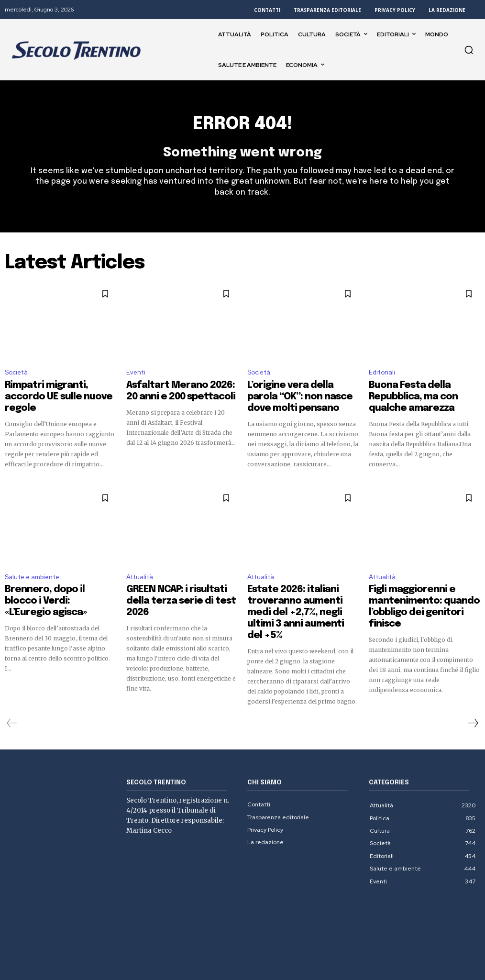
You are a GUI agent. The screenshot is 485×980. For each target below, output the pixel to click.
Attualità (140, 564)
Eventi (136, 377)
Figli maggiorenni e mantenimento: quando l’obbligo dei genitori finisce (416, 584)
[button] (469, 50)
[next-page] (473, 681)
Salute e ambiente (32, 564)
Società (16, 377)
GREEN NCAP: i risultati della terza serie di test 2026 (172, 580)
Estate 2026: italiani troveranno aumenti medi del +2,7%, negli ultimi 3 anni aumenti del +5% (301, 584)
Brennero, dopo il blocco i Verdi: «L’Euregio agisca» (59, 580)
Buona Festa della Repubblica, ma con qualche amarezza (419, 393)
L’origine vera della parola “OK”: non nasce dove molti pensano (300, 393)
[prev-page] (12, 681)
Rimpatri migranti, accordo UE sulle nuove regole (55, 393)
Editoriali (382, 377)
